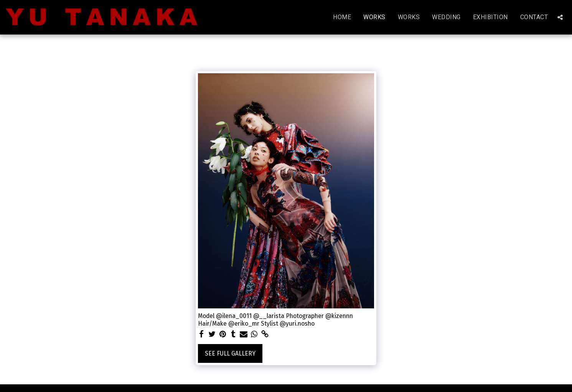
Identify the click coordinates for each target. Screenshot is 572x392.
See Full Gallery (230, 353)
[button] (560, 17)
